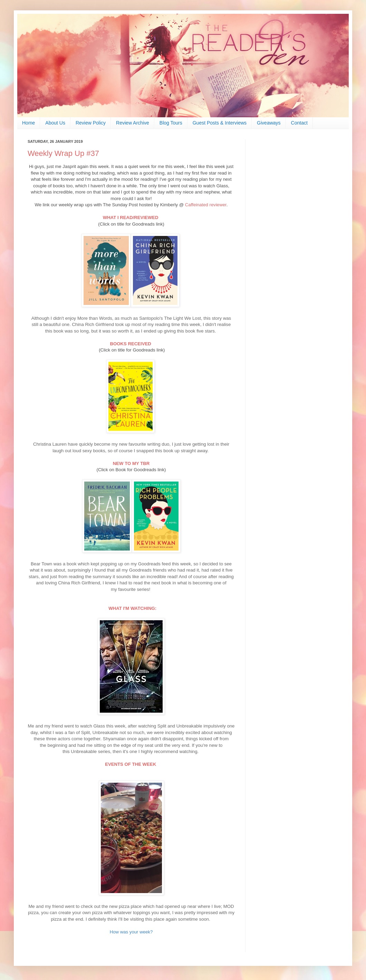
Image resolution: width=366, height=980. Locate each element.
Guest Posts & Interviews (220, 123)
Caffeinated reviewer (206, 205)
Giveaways (269, 123)
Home (28, 123)
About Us (55, 123)
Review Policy (91, 123)
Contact (299, 123)
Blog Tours (171, 123)
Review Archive (133, 123)
